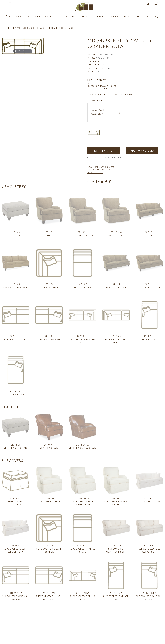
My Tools (142, 16)
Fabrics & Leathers (47, 16)
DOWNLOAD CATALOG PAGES (101, 167)
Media (100, 16)
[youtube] (102, 182)
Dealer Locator (120, 16)
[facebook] (107, 182)
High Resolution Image (99, 170)
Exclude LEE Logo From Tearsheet (106, 157)
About (86, 16)
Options (70, 16)
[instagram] (98, 182)
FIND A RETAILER (95, 173)
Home (11, 28)
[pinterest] (110, 182)
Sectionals (37, 28)
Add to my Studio (142, 151)
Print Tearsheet (104, 151)
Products (23, 16)
